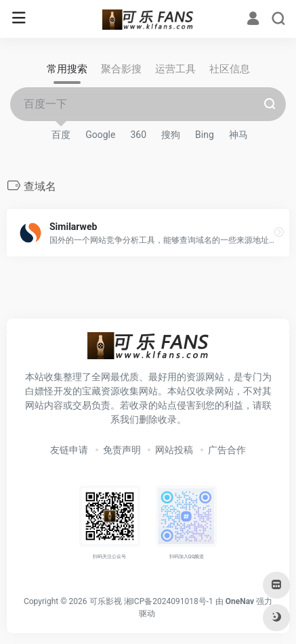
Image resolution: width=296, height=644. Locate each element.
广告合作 (227, 450)
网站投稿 (174, 450)
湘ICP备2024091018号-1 (169, 601)
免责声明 (122, 450)
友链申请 (69, 450)
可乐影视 (106, 601)
